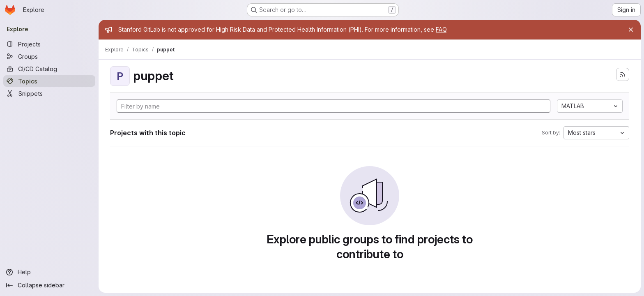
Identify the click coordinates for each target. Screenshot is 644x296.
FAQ (441, 29)
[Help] (49, 272)
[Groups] (49, 56)
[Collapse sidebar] (49, 285)
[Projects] (49, 44)
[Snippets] (49, 93)
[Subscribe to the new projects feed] (623, 74)
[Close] (631, 30)
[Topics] (49, 81)
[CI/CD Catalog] (49, 69)
